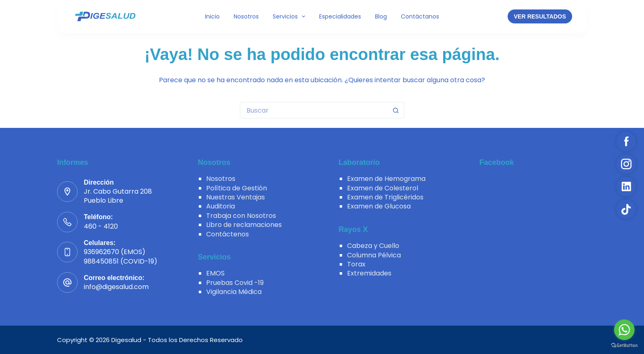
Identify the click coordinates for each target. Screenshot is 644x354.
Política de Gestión (237, 188)
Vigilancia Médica (234, 292)
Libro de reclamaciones (244, 225)
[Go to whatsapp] (624, 330)
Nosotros (246, 16)
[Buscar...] (314, 110)
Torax (356, 264)
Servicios (291, 16)
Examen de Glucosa (379, 206)
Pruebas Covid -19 (235, 283)
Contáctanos (420, 16)
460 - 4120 (101, 226)
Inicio (212, 16)
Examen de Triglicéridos (385, 197)
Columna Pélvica (374, 255)
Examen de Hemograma (386, 179)
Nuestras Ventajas (236, 197)
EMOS (215, 273)
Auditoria (221, 206)
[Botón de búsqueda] (396, 110)
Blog (381, 16)
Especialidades (340, 16)
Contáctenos (228, 234)
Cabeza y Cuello (373, 246)
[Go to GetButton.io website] (624, 346)
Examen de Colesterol (383, 188)
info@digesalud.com (116, 287)
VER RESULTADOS (540, 16)
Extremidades (369, 273)
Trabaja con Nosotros (241, 216)
